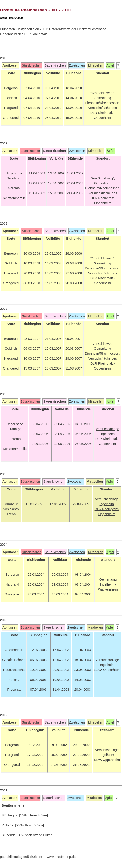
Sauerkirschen (55, 65)
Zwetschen (77, 65)
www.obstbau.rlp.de (61, 857)
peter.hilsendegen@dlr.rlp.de (21, 857)
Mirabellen (96, 65)
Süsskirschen (32, 65)
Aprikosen (10, 151)
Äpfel (110, 65)
